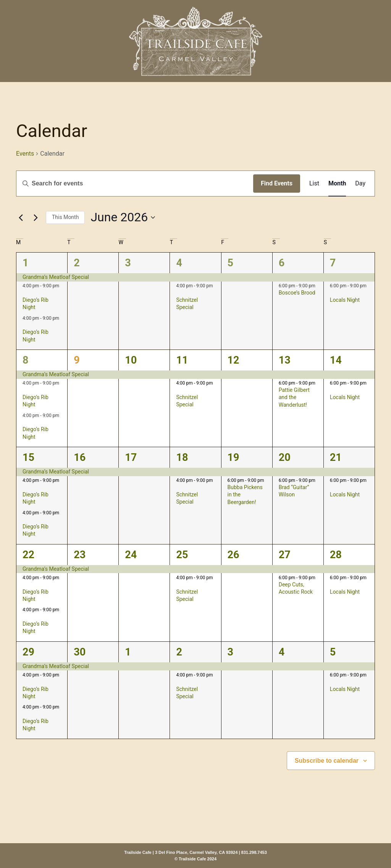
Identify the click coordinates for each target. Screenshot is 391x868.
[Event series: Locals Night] (333, 293)
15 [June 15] (28, 457)
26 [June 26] (233, 555)
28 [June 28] (336, 555)
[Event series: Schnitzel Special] (179, 293)
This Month (65, 217)
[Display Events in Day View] (360, 184)
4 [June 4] (179, 263)
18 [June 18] (182, 457)
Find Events (277, 183)
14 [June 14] (336, 360)
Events (25, 154)
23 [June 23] (80, 555)
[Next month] (36, 217)
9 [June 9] (77, 360)
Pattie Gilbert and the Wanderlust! (294, 397)
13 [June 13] (285, 360)
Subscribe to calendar (327, 761)
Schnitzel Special (187, 304)
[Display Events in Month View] (337, 184)
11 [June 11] (182, 360)
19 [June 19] (233, 457)
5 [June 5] (231, 263)
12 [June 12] (233, 360)
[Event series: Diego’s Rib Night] (25, 293)
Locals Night (345, 300)
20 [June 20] (285, 457)
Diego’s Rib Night (36, 304)
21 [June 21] (336, 457)
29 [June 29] (28, 652)
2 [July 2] (179, 652)
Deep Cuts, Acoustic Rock (296, 588)
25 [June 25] (182, 555)
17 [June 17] (131, 457)
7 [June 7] (333, 263)
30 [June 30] (80, 652)
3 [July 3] (231, 652)
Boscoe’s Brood (297, 293)
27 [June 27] (285, 555)
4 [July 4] (282, 652)
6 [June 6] (282, 263)
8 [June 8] (26, 360)
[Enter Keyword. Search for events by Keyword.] (135, 184)
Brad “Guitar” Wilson (294, 491)
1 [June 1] (26, 263)
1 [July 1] (128, 652)
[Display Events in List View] (314, 184)
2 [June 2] (77, 263)
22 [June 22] (28, 555)
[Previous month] (21, 217)
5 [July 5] (333, 652)
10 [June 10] (131, 360)
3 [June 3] (128, 263)
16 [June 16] (80, 457)
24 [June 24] (131, 555)
